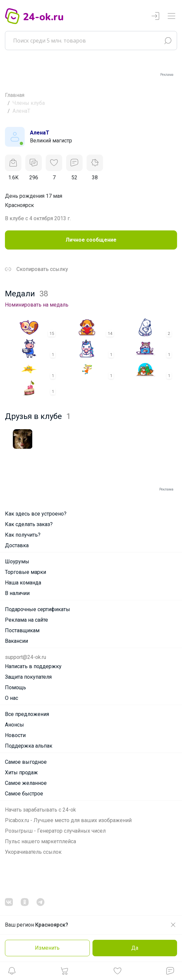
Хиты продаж (21, 772)
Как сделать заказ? (29, 524)
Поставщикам (22, 630)
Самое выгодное (26, 762)
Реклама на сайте (26, 620)
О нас (12, 698)
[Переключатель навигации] (171, 16)
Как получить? (23, 535)
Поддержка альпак (29, 746)
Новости (15, 735)
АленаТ (40, 133)
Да (135, 948)
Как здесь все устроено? (36, 514)
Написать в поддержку (33, 666)
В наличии (17, 593)
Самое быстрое (24, 794)
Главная (15, 95)
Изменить (47, 948)
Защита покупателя (28, 677)
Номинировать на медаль (37, 305)
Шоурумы (17, 562)
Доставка (17, 545)
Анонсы (14, 725)
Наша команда (23, 583)
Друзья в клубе (38, 416)
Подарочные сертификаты (38, 609)
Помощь (15, 687)
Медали (26, 294)
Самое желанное (26, 783)
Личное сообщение (91, 240)
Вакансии (16, 641)
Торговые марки (26, 572)
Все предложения (27, 714)
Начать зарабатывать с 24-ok (40, 810)
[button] (12, 973)
